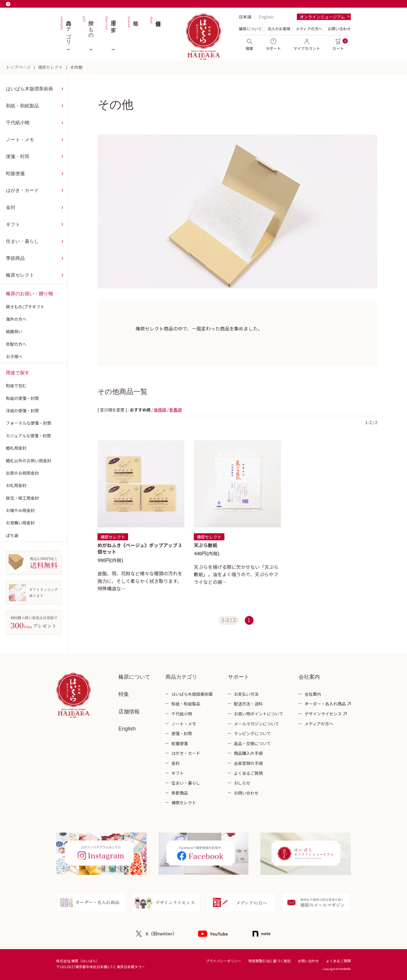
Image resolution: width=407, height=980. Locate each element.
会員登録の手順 (248, 763)
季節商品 (15, 258)
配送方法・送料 (248, 704)
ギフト (13, 224)
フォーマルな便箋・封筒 (29, 423)
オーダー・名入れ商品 (325, 704)
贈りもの (88, 29)
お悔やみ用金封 (20, 510)
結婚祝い (14, 331)
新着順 (176, 410)
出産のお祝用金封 (22, 473)
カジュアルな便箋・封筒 (28, 436)
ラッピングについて (252, 733)
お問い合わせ (339, 29)
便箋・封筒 (18, 156)
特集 (133, 29)
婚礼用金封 (16, 448)
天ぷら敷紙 (206, 545)
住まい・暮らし (22, 241)
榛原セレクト (50, 67)
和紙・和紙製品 (22, 106)
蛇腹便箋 (15, 173)
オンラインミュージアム (322, 17)
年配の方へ (16, 344)
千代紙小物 (18, 123)
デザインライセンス (323, 714)
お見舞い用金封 (20, 523)
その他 (76, 67)
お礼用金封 (16, 485)
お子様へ (14, 356)
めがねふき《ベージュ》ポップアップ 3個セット (139, 548)
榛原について (134, 677)
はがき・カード (22, 190)
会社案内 (313, 694)
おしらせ (242, 783)
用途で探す (110, 29)
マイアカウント (307, 45)
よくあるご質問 (248, 773)
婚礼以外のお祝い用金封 (29, 461)
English (266, 17)
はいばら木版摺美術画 (29, 89)
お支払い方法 (246, 694)
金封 (11, 207)
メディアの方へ (309, 29)
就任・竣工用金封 (22, 498)
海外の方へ (16, 319)
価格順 (160, 410)
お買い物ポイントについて (259, 714)
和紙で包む (16, 386)
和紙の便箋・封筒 (22, 398)
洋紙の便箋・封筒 (22, 411)
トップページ (18, 67)
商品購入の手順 (248, 753)
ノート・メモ (20, 140)
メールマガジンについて (257, 724)
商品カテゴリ (65, 29)
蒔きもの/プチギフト (25, 307)
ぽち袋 (12, 535)
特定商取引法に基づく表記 (269, 961)
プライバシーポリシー (224, 961)
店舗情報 (155, 29)
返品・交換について (252, 743)
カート (338, 45)
